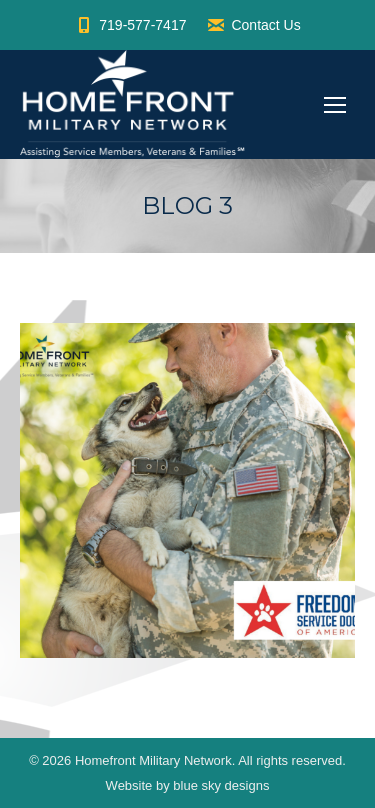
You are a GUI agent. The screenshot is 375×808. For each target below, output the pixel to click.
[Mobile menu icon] (335, 105)
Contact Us (253, 25)
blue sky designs (221, 785)
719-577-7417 (130, 25)
